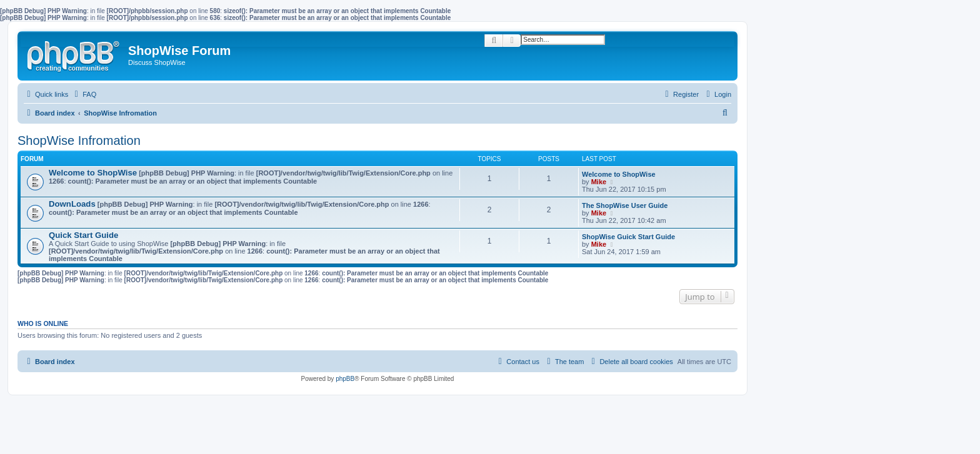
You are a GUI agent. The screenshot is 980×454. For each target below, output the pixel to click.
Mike (599, 182)
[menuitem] (84, 94)
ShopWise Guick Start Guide (628, 237)
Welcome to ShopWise (93, 173)
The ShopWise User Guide (625, 205)
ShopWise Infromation (79, 141)
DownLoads (72, 204)
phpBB (345, 379)
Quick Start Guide (83, 235)
